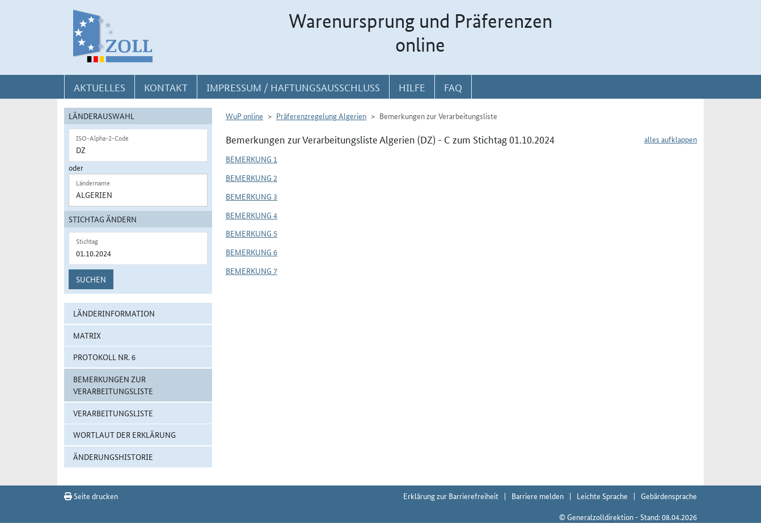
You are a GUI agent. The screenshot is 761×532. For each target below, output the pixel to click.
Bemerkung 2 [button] (251, 178)
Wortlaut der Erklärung (124, 434)
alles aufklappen (671, 139)
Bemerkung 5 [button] (251, 233)
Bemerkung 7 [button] (251, 271)
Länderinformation (114, 313)
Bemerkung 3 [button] (251, 196)
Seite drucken (91, 496)
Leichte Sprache (602, 496)
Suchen (91, 279)
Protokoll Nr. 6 (104, 357)
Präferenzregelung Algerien (321, 116)
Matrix (87, 335)
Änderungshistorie (113, 457)
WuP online (244, 116)
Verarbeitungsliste (113, 413)
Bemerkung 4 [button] (251, 215)
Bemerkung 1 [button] (251, 159)
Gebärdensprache (669, 496)
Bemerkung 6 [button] (251, 252)
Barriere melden (538, 496)
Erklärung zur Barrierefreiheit (451, 496)
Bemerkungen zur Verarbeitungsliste (113, 385)
